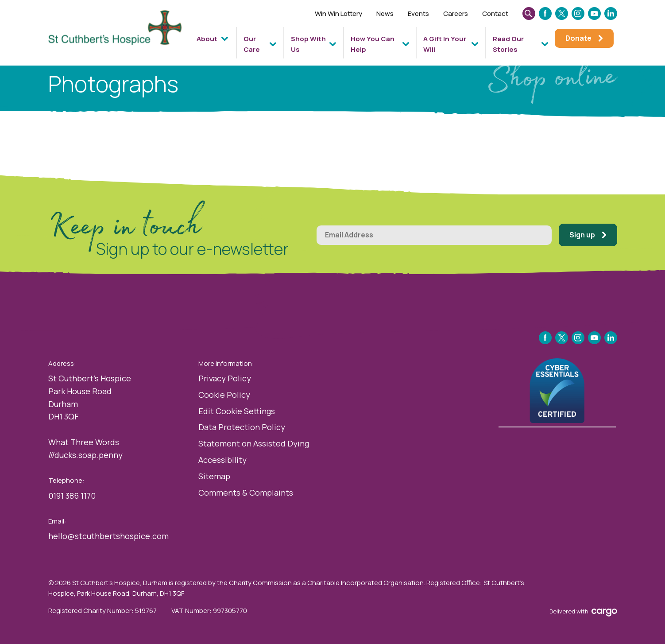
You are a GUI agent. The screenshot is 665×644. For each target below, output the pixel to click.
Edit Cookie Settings (237, 411)
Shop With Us (308, 44)
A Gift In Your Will (445, 44)
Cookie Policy (224, 395)
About (207, 39)
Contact (495, 14)
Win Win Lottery (338, 14)
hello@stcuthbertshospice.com (108, 536)
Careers (456, 14)
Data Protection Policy (242, 427)
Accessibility (222, 460)
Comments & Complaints (246, 493)
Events (418, 14)
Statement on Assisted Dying (254, 443)
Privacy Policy (225, 378)
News (385, 14)
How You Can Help (373, 44)
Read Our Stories (508, 44)
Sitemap (214, 476)
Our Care (252, 44)
